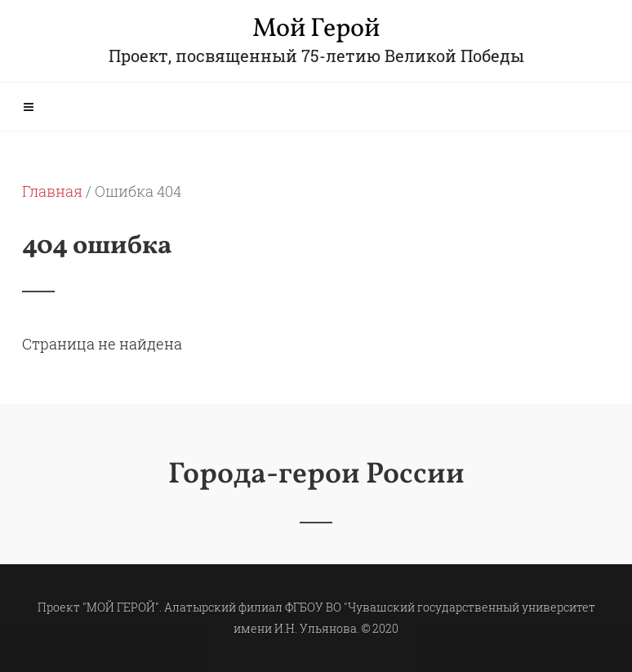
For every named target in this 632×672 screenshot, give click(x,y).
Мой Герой (316, 29)
